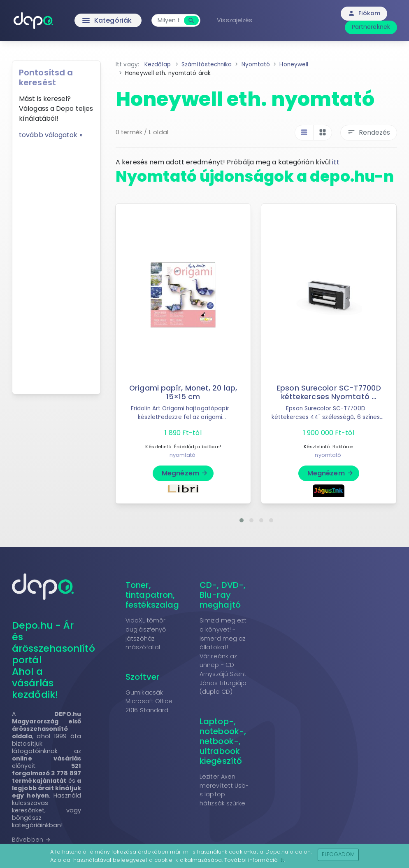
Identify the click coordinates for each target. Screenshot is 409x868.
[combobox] (169, 20)
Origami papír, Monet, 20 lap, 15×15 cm (183, 392)
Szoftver (142, 677)
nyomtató (183, 455)
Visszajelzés (235, 20)
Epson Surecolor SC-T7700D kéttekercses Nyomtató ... (329, 392)
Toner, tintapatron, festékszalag (152, 595)
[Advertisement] (56, 264)
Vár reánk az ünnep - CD (218, 661)
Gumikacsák (144, 693)
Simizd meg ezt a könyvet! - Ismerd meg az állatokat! (223, 634)
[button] (242, 520)
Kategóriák (89, 21)
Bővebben (31, 840)
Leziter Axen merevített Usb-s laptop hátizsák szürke (224, 790)
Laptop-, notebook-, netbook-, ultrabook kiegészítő (223, 741)
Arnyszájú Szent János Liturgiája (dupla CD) (223, 683)
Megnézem (185, 473)
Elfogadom (338, 854)
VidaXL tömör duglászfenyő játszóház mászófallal (146, 634)
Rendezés (369, 132)
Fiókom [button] (364, 13)
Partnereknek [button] (371, 27)
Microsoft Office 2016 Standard (149, 706)
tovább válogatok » (51, 135)
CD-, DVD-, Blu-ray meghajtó (223, 595)
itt (336, 162)
